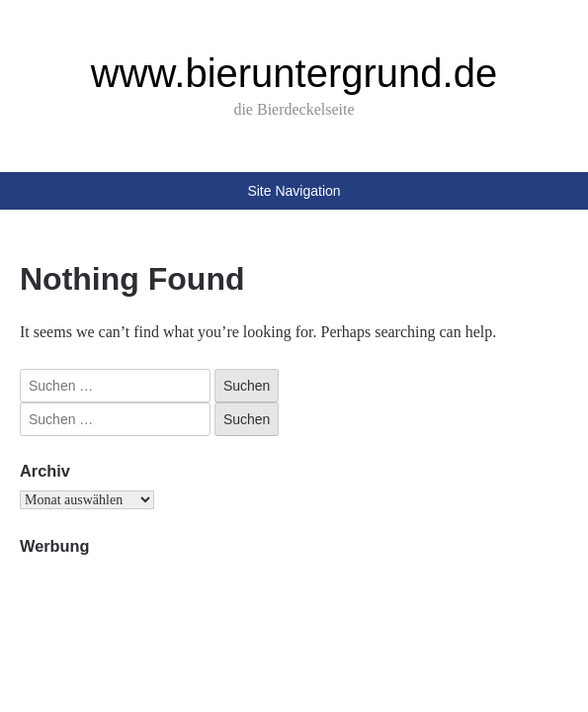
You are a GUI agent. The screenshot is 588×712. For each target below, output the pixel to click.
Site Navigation (294, 191)
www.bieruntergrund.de (294, 73)
